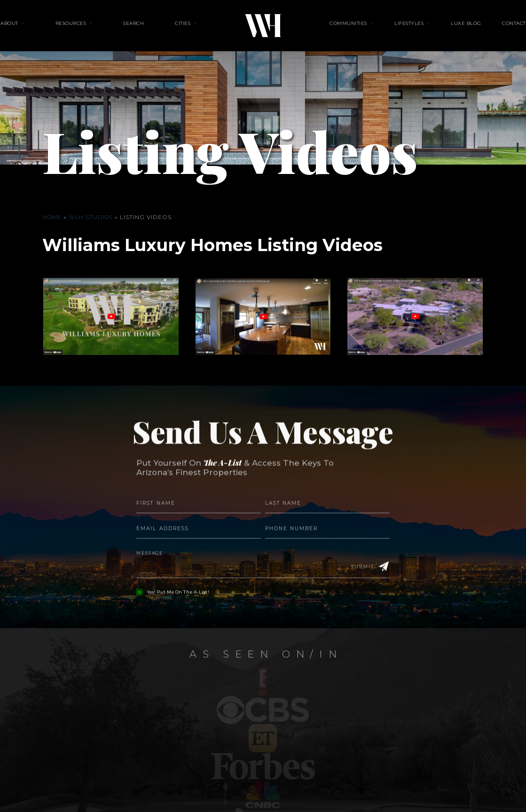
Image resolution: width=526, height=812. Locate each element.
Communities (348, 31)
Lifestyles (398, 31)
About (42, 31)
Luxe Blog (444, 31)
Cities (183, 31)
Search (145, 31)
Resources (93, 31)
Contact (481, 31)
